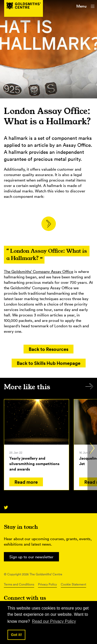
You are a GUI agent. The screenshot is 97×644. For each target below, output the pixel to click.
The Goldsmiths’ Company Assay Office (39, 272)
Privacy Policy (47, 584)
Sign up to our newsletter (31, 557)
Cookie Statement (73, 584)
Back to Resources (48, 349)
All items (89, 386)
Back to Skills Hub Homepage (49, 363)
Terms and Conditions (19, 584)
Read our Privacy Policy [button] (54, 621)
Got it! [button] (16, 635)
